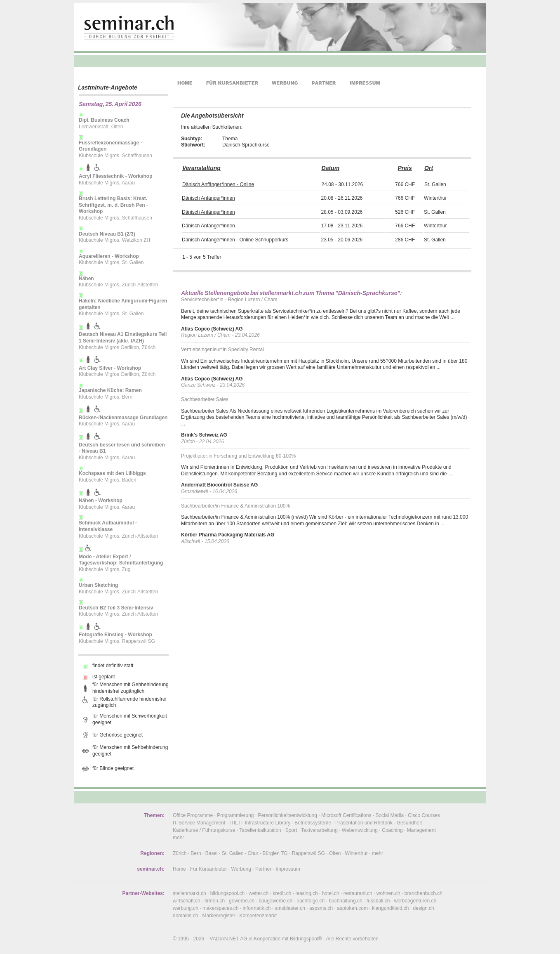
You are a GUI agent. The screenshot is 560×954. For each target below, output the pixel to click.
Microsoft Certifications (346, 815)
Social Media (389, 815)
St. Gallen (233, 853)
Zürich (180, 853)
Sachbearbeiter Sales (205, 399)
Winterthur (356, 853)
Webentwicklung (360, 830)
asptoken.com (352, 908)
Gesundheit (409, 823)
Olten (335, 853)
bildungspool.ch (227, 893)
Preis (405, 168)
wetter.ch (259, 893)
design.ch (423, 908)
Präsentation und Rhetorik (364, 823)
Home (179, 869)
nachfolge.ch (311, 901)
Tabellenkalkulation (260, 830)
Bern (196, 853)
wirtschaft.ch (187, 901)
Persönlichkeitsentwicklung (288, 815)
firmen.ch (215, 901)
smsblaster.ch (290, 908)
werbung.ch (186, 908)
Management (421, 830)
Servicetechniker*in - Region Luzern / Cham (229, 300)
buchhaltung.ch (345, 901)
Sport (291, 830)
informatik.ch (256, 908)
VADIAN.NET (225, 939)
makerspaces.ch (220, 908)
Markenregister (219, 916)
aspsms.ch (321, 908)
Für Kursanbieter (208, 869)
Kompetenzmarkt (258, 916)
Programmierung (235, 815)
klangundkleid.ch (390, 908)
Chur (253, 853)
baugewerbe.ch (275, 901)
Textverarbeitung (319, 830)
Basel (212, 853)
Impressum (288, 869)
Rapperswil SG (308, 853)
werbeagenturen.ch (415, 901)
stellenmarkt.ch (189, 893)
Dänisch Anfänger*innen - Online (218, 184)
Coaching (392, 830)
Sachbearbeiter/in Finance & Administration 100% (235, 506)
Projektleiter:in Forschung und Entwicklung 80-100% (238, 456)
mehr (178, 838)
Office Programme (193, 815)
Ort (429, 168)
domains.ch (185, 916)
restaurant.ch (358, 893)
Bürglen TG (275, 853)
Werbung (241, 869)
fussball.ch (378, 901)
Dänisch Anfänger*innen (208, 198)
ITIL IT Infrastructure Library (260, 823)
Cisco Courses (424, 815)
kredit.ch (282, 893)
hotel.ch (331, 893)
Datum (331, 168)
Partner (263, 869)
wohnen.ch (388, 893)
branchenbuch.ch (424, 893)
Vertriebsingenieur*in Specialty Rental (222, 349)
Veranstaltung (201, 168)
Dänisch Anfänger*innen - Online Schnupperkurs (235, 240)
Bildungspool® (306, 939)
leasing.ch (307, 893)
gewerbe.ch (242, 901)
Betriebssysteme (313, 823)
